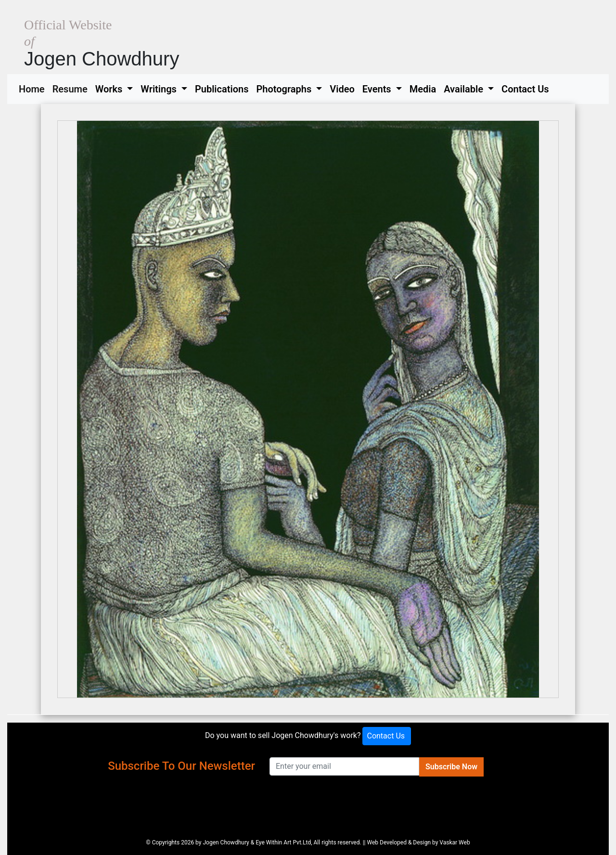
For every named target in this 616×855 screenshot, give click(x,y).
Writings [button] (160, 89)
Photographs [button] (285, 89)
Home (34, 88)
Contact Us (525, 89)
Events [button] (378, 89)
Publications (222, 89)
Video (342, 89)
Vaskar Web (455, 842)
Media (423, 89)
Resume (72, 88)
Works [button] (110, 89)
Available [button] (465, 89)
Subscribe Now (451, 767)
